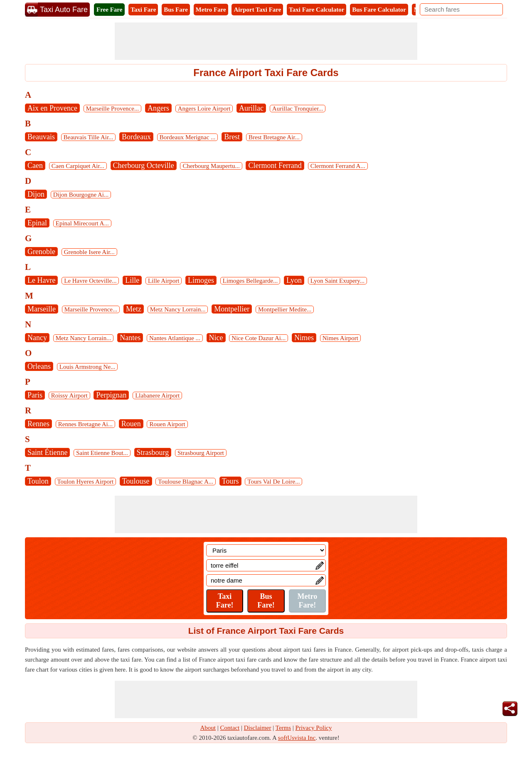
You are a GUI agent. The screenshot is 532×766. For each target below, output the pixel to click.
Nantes (130, 338)
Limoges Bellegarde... (250, 281)
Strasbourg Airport (201, 453)
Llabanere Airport (157, 395)
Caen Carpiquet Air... (78, 166)
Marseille (42, 309)
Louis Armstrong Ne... (87, 367)
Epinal (37, 223)
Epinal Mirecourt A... (82, 223)
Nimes (304, 338)
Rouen (131, 424)
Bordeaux (136, 137)
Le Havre (41, 280)
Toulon (38, 481)
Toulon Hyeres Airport (86, 482)
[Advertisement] (266, 41)
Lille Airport (164, 281)
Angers (158, 108)
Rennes (38, 424)
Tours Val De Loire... (273, 482)
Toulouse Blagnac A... (186, 482)
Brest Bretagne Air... (274, 137)
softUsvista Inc (297, 738)
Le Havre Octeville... (90, 281)
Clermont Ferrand (275, 166)
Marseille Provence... (112, 109)
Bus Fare (176, 10)
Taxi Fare (143, 10)
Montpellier (232, 309)
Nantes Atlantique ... (175, 338)
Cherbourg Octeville (144, 166)
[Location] (266, 550)
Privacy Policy (314, 728)
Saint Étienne (47, 452)
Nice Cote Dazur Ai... (259, 338)
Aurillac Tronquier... (298, 109)
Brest (232, 137)
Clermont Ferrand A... (338, 166)
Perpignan (111, 395)
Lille (132, 280)
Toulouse (136, 481)
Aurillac (251, 108)
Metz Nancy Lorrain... (178, 309)
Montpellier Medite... (285, 309)
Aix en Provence (52, 108)
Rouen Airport (167, 424)
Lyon (294, 280)
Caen (35, 166)
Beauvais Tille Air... (89, 137)
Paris (35, 395)
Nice (216, 338)
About (208, 728)
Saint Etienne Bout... (102, 453)
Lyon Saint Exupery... (337, 281)
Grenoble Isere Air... (89, 252)
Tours (230, 481)
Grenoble (41, 252)
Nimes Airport (340, 338)
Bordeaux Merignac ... (188, 137)
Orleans (39, 366)
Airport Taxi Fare (257, 10)
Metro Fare (211, 10)
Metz (134, 309)
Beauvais (41, 137)
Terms (283, 728)
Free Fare (109, 10)
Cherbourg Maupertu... (211, 166)
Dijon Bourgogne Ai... (81, 195)
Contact (230, 728)
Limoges (201, 280)
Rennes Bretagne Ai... (85, 424)
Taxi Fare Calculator (316, 10)
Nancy (37, 338)
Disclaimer (258, 728)
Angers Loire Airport (204, 109)
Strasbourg (153, 452)
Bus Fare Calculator (379, 10)
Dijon (36, 194)
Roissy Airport (69, 395)
